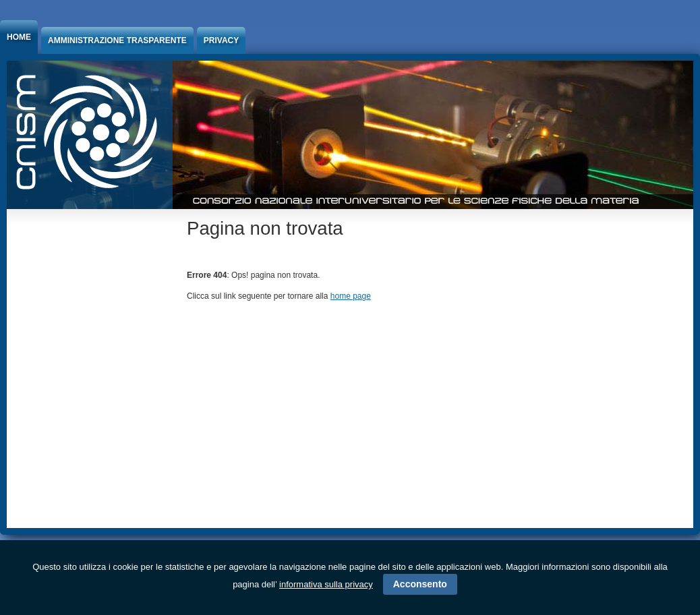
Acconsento (420, 584)
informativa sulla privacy (326, 584)
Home (19, 37)
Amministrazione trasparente (117, 40)
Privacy (221, 40)
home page (351, 296)
